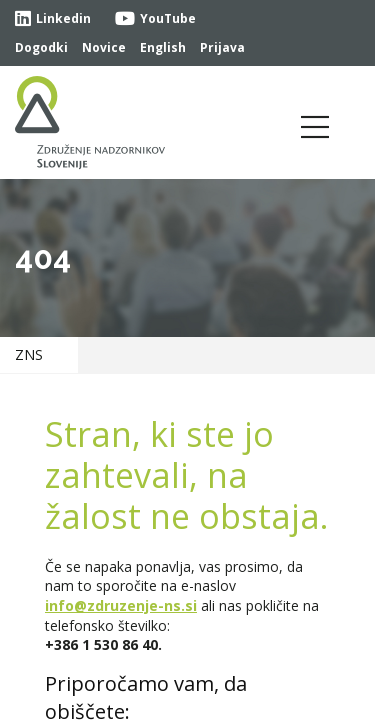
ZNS (29, 354)
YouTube (155, 18)
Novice (104, 47)
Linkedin (53, 18)
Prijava (222, 47)
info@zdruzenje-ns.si (121, 605)
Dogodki (41, 47)
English (163, 47)
